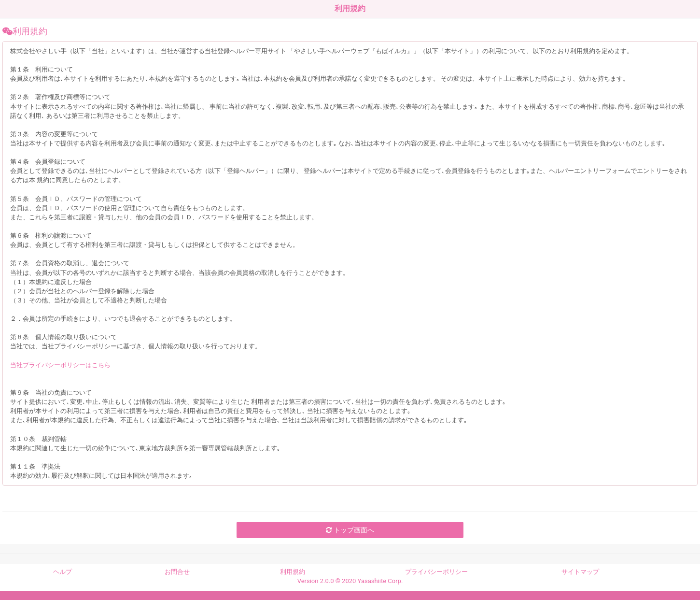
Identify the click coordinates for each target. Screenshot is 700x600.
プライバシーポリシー (436, 572)
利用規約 (293, 572)
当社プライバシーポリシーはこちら (60, 365)
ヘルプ (63, 572)
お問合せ (177, 572)
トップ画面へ (350, 530)
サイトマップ (580, 572)
